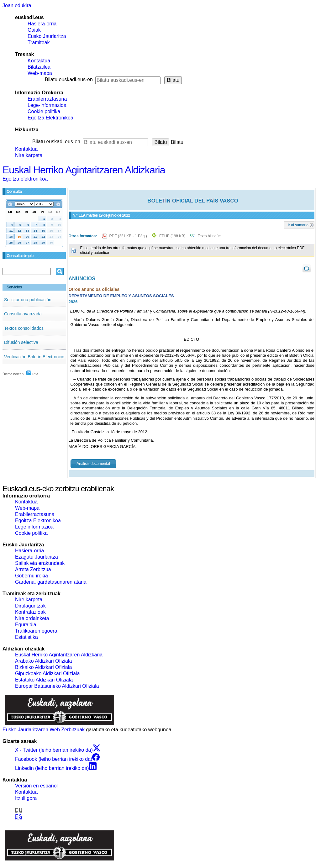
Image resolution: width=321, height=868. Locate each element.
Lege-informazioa (47, 105)
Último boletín (13, 374)
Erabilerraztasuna (47, 99)
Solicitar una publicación (28, 300)
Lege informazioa (34, 527)
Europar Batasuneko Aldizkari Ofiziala (57, 686)
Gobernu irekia (32, 576)
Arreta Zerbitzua (33, 569)
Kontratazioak (30, 612)
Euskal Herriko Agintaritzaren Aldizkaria (84, 170)
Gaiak (34, 30)
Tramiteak (39, 42)
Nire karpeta (29, 155)
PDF (129, 236)
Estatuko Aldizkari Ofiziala (44, 680)
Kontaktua (39, 61)
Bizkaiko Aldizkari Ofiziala (43, 667)
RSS (33, 374)
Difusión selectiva (21, 342)
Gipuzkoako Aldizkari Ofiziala (47, 673)
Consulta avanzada (23, 314)
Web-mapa (40, 73)
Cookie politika (44, 111)
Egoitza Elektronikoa (50, 118)
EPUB (172, 236)
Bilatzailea (39, 67)
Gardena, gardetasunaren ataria (51, 582)
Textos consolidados (24, 328)
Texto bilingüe (209, 236)
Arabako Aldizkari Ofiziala (43, 661)
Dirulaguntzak (30, 606)
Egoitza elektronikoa (25, 179)
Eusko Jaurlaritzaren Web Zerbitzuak (44, 730)
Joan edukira (17, 5)
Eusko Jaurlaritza (47, 36)
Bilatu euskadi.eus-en (69, 79)
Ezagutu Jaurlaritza (37, 557)
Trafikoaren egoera (36, 631)
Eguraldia (26, 625)
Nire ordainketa (32, 618)
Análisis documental (93, 464)
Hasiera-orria (42, 24)
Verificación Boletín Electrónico (34, 357)
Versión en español (36, 786)
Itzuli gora (26, 798)
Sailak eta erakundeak (40, 563)
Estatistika (26, 637)
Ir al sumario (298, 225)
